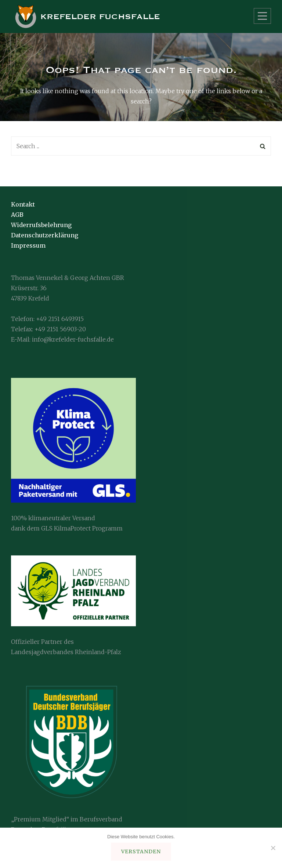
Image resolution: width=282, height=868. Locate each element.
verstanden (141, 851)
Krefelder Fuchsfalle (100, 17)
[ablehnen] (273, 848)
